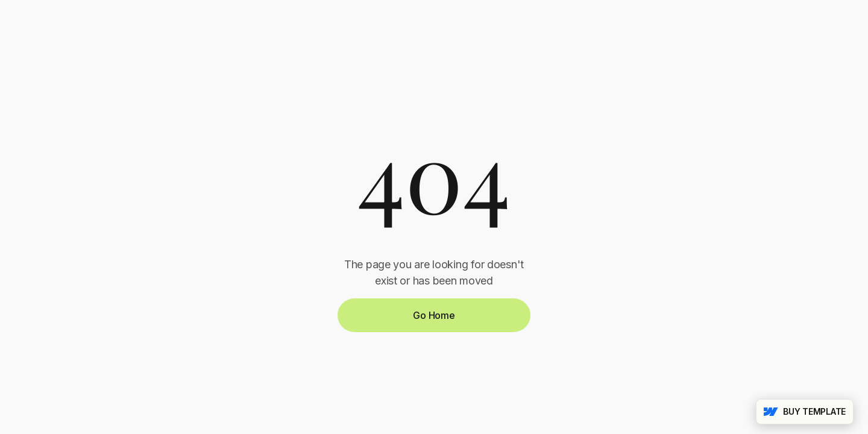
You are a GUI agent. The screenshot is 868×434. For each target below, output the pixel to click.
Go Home (434, 315)
